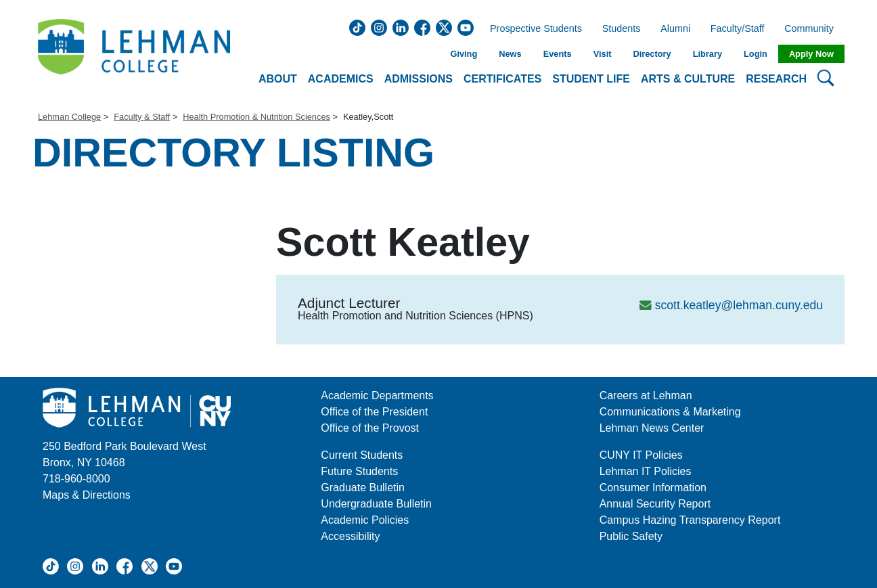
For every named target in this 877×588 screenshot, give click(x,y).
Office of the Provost (370, 428)
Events (558, 54)
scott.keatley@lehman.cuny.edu (739, 305)
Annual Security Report (655, 504)
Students (622, 29)
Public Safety (631, 536)
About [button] (278, 79)
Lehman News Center (652, 428)
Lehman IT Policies (646, 471)
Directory (652, 54)
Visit (603, 54)
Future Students (359, 471)
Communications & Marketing (670, 412)
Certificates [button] (502, 79)
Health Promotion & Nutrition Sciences (256, 117)
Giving (464, 54)
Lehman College (69, 117)
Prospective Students (532, 29)
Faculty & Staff (142, 117)
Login (756, 54)
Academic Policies (365, 520)
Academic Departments (377, 395)
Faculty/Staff (738, 29)
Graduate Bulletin (363, 488)
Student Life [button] (591, 79)
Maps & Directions (87, 495)
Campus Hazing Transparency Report (690, 520)
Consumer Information (653, 488)
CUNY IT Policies (641, 455)
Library (707, 54)
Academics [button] (341, 79)
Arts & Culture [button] (688, 79)
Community (813, 29)
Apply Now (811, 54)
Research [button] (776, 79)
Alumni (675, 29)
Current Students (362, 455)
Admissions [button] (419, 79)
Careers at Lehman (646, 395)
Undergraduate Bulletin (376, 504)
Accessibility (350, 536)
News (510, 54)
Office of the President (374, 412)
